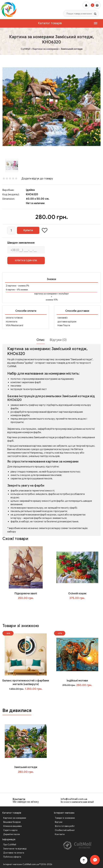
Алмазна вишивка (12, 826)
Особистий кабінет (65, 830)
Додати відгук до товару (37, 179)
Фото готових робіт (65, 826)
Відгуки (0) (58, 340)
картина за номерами (46, 294)
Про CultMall (10, 845)
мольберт (64, 294)
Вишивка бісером (12, 822)
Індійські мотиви (77, 681)
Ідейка (30, 190)
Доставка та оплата (14, 853)
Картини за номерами (15, 818)
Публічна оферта (12, 857)
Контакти (19, 799)
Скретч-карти (10, 830)
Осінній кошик (77, 593)
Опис (41, 340)
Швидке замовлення (21, 243)
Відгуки (59, 822)
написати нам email (83, 802)
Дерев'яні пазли (12, 834)
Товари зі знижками (65, 818)
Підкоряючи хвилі (26, 593)
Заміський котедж (26, 767)
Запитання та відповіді (15, 849)
